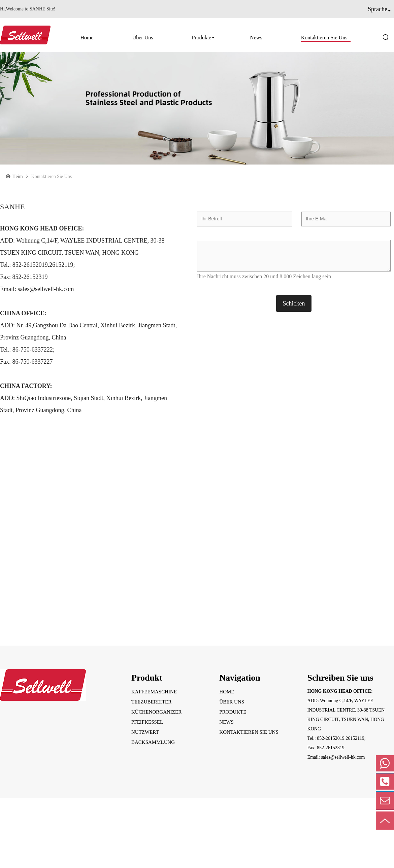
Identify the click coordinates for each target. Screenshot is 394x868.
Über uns (143, 38)
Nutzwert (145, 732)
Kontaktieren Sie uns (324, 38)
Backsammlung (153, 742)
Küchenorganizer (156, 712)
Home (87, 38)
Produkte (201, 38)
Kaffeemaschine (154, 692)
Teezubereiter (151, 702)
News (256, 38)
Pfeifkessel (147, 722)
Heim (18, 176)
